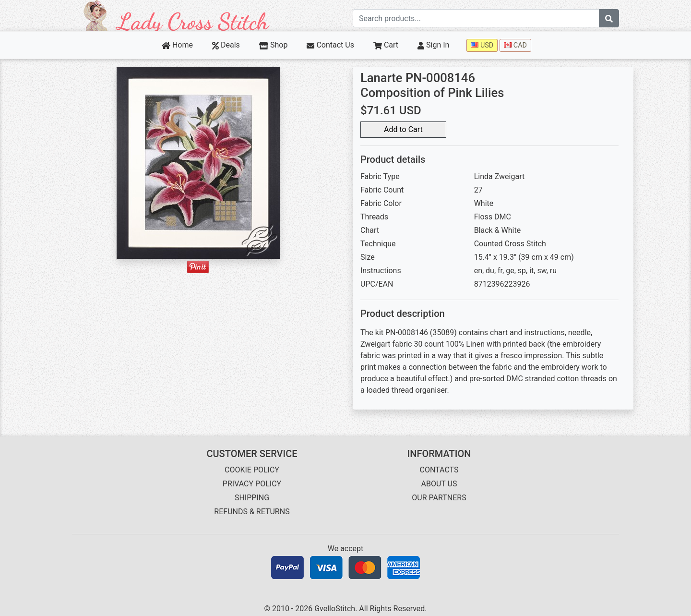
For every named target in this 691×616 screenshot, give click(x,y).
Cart (386, 45)
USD (482, 45)
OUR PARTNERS (439, 498)
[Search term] (476, 18)
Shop (274, 45)
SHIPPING (252, 498)
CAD (515, 45)
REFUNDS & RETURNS (252, 512)
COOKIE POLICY (252, 470)
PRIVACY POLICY (252, 484)
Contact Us (330, 45)
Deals (226, 45)
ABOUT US (439, 484)
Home (177, 45)
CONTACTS (439, 470)
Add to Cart (403, 129)
